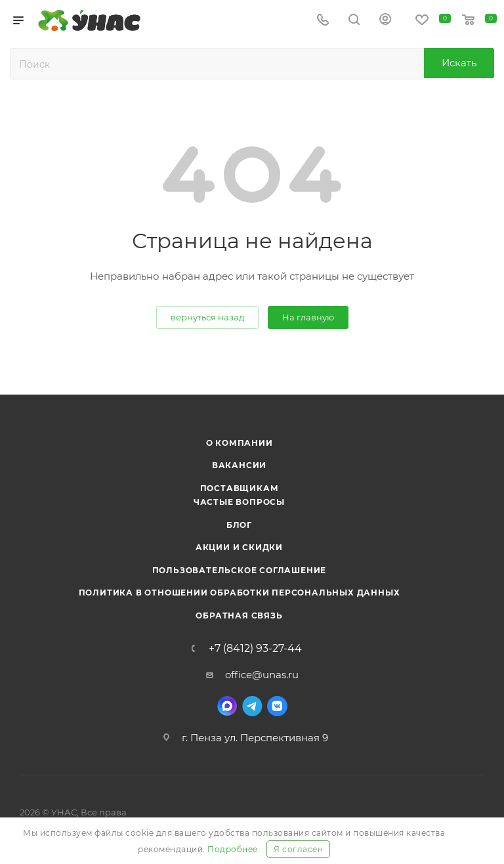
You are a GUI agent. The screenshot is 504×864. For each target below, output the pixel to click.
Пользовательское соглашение (240, 570)
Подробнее (233, 849)
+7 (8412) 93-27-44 (255, 649)
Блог (239, 525)
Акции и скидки (239, 547)
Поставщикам (240, 488)
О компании (240, 443)
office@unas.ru (262, 675)
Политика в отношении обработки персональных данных (240, 593)
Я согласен (298, 849)
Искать (459, 63)
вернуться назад (207, 317)
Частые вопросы (239, 502)
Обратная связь (239, 616)
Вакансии (239, 465)
